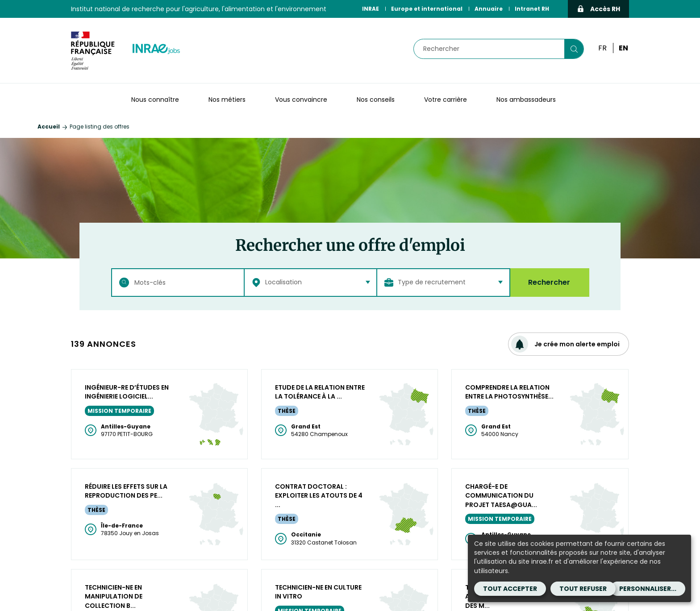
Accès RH (598, 9)
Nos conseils (376, 100)
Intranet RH (532, 9)
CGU (426, 590)
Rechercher (549, 282)
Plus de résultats (350, 380)
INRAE (371, 9)
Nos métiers (227, 100)
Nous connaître (155, 100)
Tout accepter (510, 589)
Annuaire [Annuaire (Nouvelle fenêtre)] (489, 9)
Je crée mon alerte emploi (565, 344)
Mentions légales (382, 590)
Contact (367, 601)
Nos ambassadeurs (526, 100)
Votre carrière (446, 100)
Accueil (49, 127)
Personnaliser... (648, 589)
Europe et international (427, 9)
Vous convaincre (301, 100)
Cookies (403, 601)
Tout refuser (583, 589)
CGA (449, 590)
